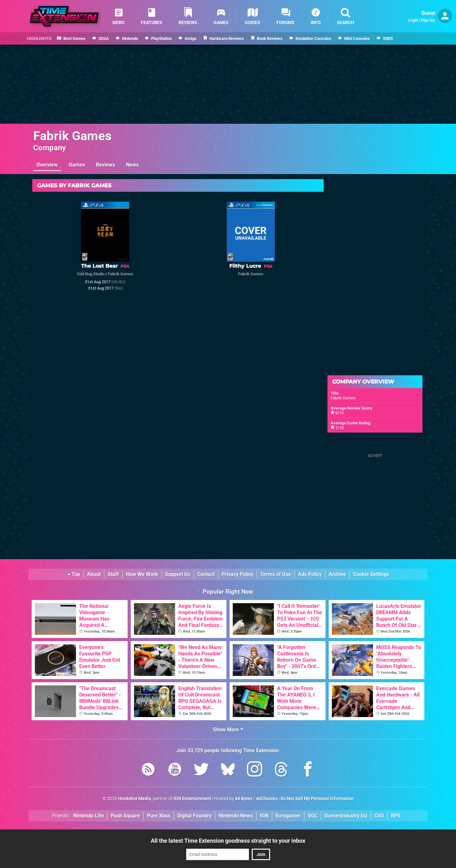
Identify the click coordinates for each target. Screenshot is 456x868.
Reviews (105, 165)
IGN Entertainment (192, 799)
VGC (313, 816)
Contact (206, 574)
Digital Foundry (194, 816)
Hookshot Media (135, 799)
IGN (264, 816)
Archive (337, 574)
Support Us (178, 574)
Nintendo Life (89, 816)
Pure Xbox (159, 816)
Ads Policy (310, 574)
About (94, 574)
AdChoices (266, 799)
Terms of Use (276, 574)
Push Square (125, 816)
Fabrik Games (73, 136)
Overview (47, 165)
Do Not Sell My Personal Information (317, 799)
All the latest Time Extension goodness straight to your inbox (228, 841)
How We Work (142, 574)
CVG (379, 816)
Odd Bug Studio (91, 274)
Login (413, 20)
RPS (396, 816)
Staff (113, 574)
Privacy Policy (237, 574)
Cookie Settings (371, 574)
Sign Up (428, 20)
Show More (228, 730)
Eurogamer (288, 816)
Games (77, 165)
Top (74, 574)
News (132, 165)
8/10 (339, 413)
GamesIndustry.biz (346, 816)
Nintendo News (236, 816)
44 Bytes (244, 799)
